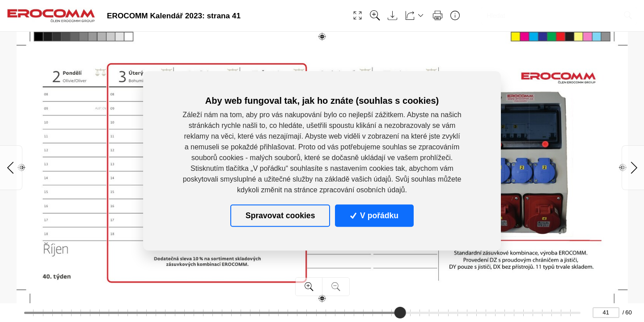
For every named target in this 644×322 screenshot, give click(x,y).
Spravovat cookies (280, 216)
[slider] (400, 313)
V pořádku (374, 216)
